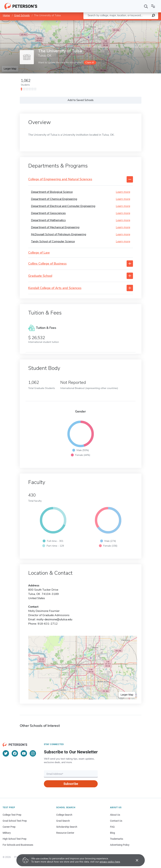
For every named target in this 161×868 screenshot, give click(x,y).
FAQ (112, 827)
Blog (113, 833)
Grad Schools (22, 15)
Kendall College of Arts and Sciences (55, 288)
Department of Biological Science (52, 192)
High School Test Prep (15, 839)
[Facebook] (15, 753)
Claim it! (90, 63)
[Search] (146, 6)
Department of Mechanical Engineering (55, 227)
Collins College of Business (47, 264)
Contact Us (116, 821)
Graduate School (40, 276)
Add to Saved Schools (80, 100)
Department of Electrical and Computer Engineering (63, 206)
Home (6, 15)
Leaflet (118, 22)
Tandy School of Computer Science (53, 241)
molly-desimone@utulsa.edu (54, 619)
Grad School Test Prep (15, 821)
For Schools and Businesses (18, 845)
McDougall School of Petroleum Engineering (59, 234)
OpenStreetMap (137, 22)
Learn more (123, 192)
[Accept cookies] (135, 860)
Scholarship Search (67, 827)
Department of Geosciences (48, 213)
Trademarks (117, 839)
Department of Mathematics (48, 220)
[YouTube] (24, 753)
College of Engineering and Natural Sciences (60, 179)
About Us (115, 815)
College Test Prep (12, 815)
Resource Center (65, 833)
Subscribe (71, 784)
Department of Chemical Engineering (54, 199)
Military (7, 833)
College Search (64, 815)
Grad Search (63, 821)
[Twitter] (6, 753)
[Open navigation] (153, 6)
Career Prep (9, 827)
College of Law (39, 253)
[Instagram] (33, 753)
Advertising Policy (120, 845)
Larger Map (10, 69)
